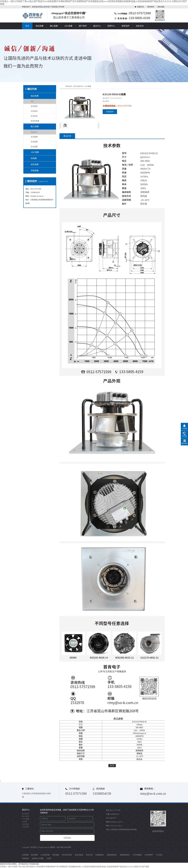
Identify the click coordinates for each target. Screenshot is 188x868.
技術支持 (140, 26)
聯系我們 (151, 7)
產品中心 (97, 26)
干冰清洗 (159, 855)
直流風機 (34, 137)
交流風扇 (34, 111)
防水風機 (34, 147)
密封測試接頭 (67, 855)
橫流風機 (35, 164)
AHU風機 (68, 26)
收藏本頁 (141, 7)
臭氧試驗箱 (79, 855)
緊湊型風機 (35, 121)
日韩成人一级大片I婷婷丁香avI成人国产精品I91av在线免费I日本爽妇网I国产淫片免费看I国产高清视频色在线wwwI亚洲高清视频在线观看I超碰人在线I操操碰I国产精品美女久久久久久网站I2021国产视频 (74, 867)
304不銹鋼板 (137, 855)
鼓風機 (34, 158)
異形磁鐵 (56, 855)
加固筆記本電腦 (38, 858)
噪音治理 (89, 855)
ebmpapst (34, 132)
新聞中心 (111, 26)
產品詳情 (67, 136)
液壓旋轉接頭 (112, 855)
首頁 (27, 26)
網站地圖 (161, 7)
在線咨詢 (110, 112)
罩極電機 (35, 171)
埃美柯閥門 (149, 855)
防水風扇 (34, 116)
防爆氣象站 (100, 855)
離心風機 (54, 26)
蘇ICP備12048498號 (64, 847)
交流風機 (34, 142)
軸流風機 (40, 26)
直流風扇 (34, 106)
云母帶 (49, 858)
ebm (32, 101)
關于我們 (83, 26)
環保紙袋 (25, 858)
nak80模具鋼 (45, 855)
